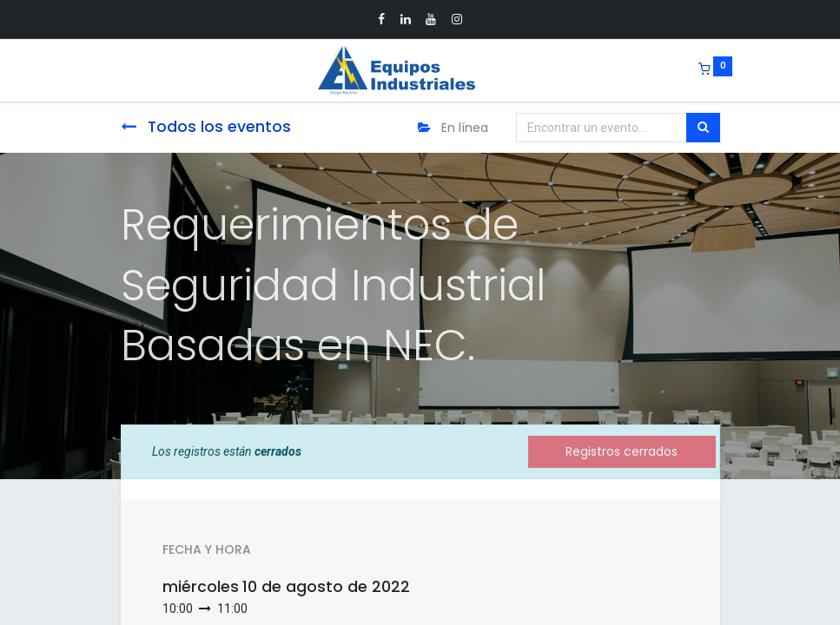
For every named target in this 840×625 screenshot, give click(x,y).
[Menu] (109, 70)
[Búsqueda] (703, 128)
